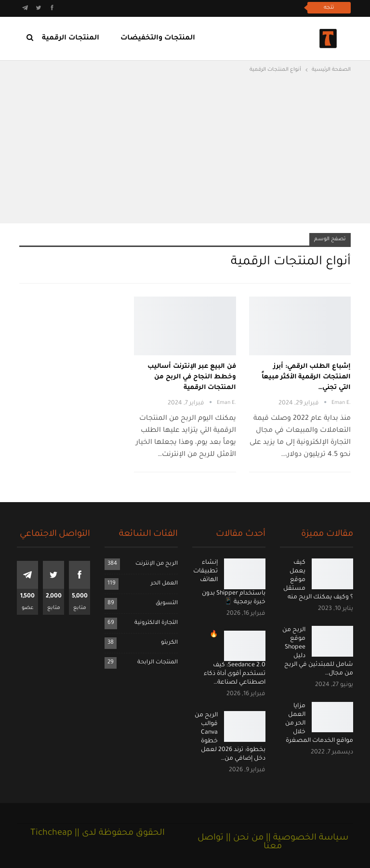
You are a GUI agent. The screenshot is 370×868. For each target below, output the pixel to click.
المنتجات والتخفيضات (158, 39)
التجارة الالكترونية (156, 623)
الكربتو (169, 643)
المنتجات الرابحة (158, 663)
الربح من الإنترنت (157, 564)
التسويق (167, 603)
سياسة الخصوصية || (306, 838)
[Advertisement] (185, 147)
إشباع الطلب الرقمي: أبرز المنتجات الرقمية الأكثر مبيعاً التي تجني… (306, 377)
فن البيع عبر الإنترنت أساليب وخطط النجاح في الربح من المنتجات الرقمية (192, 377)
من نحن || (244, 838)
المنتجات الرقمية (71, 39)
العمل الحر (164, 584)
